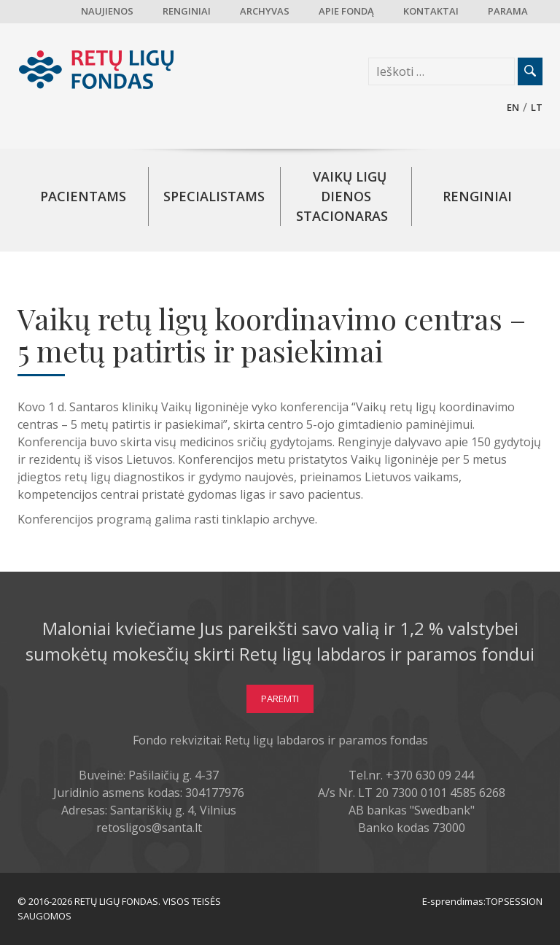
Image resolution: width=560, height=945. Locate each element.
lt (537, 107)
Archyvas (265, 11)
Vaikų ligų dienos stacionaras (342, 196)
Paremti (280, 699)
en (513, 107)
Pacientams (83, 196)
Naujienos (107, 11)
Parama (508, 11)
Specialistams (214, 196)
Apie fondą (346, 11)
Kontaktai (431, 11)
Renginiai (187, 11)
